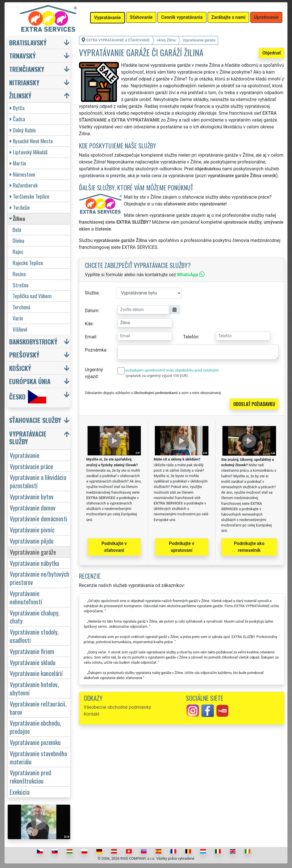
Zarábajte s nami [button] (228, 17)
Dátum (92, 311)
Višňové (20, 329)
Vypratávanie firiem (32, 651)
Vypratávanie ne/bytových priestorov (39, 578)
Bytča (17, 108)
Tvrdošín (20, 207)
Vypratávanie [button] (108, 18)
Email (91, 337)
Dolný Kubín (23, 130)
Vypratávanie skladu (33, 662)
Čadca (17, 119)
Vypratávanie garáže (33, 552)
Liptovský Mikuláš (29, 152)
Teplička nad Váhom (32, 296)
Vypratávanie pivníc (32, 529)
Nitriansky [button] (24, 82)
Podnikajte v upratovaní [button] (182, 547)
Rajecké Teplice (28, 263)
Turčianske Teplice (30, 196)
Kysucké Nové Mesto (31, 141)
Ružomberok (24, 185)
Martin (18, 163)
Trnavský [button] (22, 55)
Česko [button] (28, 397)
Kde (89, 324)
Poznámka (96, 350)
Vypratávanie (25, 455)
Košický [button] (20, 368)
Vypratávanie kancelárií (36, 673)
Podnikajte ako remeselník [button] (249, 547)
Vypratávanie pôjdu (32, 541)
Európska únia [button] (30, 381)
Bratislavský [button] (28, 42)
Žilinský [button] (20, 95)
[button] (40, 421)
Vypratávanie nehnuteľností (26, 597)
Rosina (19, 274)
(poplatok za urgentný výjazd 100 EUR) (157, 376)
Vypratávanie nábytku (35, 563)
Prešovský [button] (24, 355)
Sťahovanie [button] (141, 17)
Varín (18, 318)
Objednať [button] (272, 53)
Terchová (21, 307)
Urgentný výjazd (94, 373)
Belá (17, 230)
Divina (18, 240)
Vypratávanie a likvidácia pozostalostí (38, 481)
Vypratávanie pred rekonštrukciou (30, 776)
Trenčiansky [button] (27, 69)
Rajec (18, 252)
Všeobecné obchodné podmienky (117, 707)
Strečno (21, 285)
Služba (92, 293)
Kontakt (92, 714)
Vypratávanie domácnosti (38, 518)
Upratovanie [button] (266, 17)
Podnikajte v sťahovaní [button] (114, 547)
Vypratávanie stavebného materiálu (38, 757)
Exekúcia (20, 792)
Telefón (191, 337)
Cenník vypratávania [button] (182, 17)
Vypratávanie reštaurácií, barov (38, 708)
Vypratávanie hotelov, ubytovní (34, 688)
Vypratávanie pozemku (35, 742)
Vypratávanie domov (33, 507)
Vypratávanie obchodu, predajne (35, 727)
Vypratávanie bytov (32, 496)
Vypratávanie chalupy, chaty (35, 617)
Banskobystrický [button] (33, 341)
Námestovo (22, 174)
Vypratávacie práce (31, 466)
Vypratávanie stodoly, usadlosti (34, 636)
